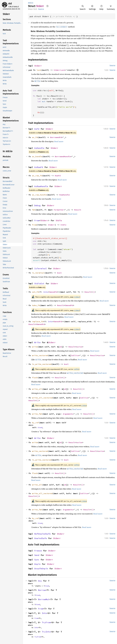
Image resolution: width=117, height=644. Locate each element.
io (32, 3)
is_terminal (38, 273)
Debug (37, 205)
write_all (37, 389)
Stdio (59, 220)
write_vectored (40, 355)
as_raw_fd (37, 176)
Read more (59, 141)
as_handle (37, 156)
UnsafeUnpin (41, 569)
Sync (37, 560)
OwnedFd (53, 292)
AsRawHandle (41, 186)
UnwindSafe (41, 538)
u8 (61, 347)
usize (79, 347)
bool (59, 273)
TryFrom (46, 622)
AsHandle (39, 148)
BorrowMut (44, 599)
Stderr (38, 66)
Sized (40, 427)
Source (41, 9)
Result (78, 210)
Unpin (37, 564)
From (37, 220)
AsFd (37, 129)
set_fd (35, 292)
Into (46, 292)
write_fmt (37, 414)
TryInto (46, 632)
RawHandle (65, 195)
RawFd (58, 176)
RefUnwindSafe (42, 534)
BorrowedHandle (63, 156)
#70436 (84, 405)
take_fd (36, 305)
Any (40, 581)
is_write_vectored (42, 364)
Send (37, 555)
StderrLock (59, 70)
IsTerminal (41, 268)
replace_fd (38, 321)
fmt (34, 210)
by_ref (35, 423)
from (34, 225)
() (94, 292)
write (35, 347)
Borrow (42, 590)
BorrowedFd (56, 137)
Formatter (59, 210)
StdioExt (39, 283)
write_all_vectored (42, 398)
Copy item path (47, 6)
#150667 (77, 297)
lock (39, 70)
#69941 (76, 369)
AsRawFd (39, 167)
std (10, 3)
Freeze (38, 551)
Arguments (68, 414)
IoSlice (75, 355)
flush (35, 378)
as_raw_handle (39, 195)
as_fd (35, 137)
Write (37, 342)
